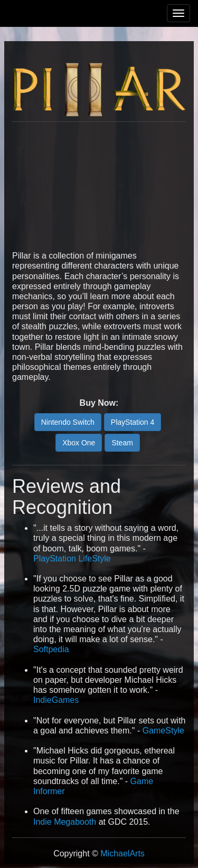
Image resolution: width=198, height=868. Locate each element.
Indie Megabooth (65, 822)
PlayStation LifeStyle (72, 559)
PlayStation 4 (133, 422)
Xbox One (79, 443)
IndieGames (56, 700)
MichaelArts (122, 853)
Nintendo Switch (68, 422)
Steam (122, 443)
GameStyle (163, 731)
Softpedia (51, 649)
